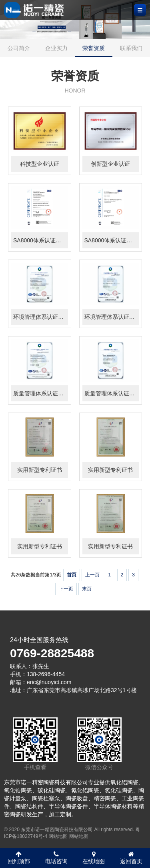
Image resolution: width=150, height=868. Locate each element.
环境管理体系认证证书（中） (112, 317)
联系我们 (131, 48)
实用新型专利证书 (40, 470)
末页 (87, 589)
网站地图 (58, 836)
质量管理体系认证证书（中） (112, 393)
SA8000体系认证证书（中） (112, 240)
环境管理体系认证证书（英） (41, 317)
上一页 (92, 575)
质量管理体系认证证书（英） (41, 393)
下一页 (66, 589)
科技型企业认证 (40, 164)
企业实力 (56, 48)
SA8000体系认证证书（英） (41, 240)
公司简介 (19, 48)
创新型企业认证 (110, 164)
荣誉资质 (94, 48)
